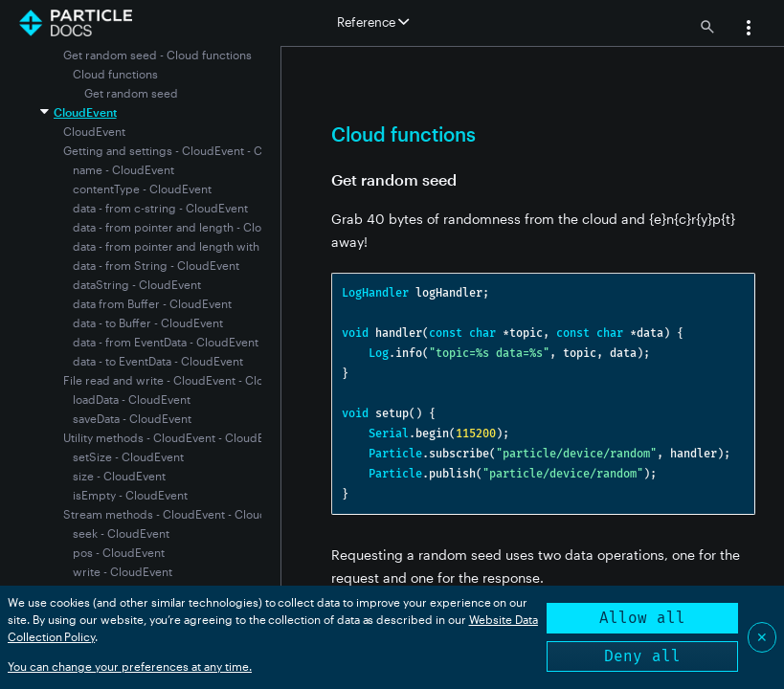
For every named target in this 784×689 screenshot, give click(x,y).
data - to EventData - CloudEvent (158, 361)
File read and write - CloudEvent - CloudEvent (185, 380)
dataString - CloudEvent (137, 284)
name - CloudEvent (123, 169)
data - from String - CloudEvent (156, 265)
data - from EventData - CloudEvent (166, 342)
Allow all (642, 618)
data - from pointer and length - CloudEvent (189, 227)
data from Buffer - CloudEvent (152, 303)
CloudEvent (85, 112)
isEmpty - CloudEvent (130, 495)
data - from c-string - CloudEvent (160, 208)
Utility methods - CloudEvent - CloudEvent (175, 437)
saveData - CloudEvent (132, 418)
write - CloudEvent (123, 571)
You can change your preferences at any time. (130, 666)
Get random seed (131, 93)
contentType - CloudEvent (142, 189)
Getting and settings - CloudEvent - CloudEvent (190, 150)
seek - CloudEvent (121, 533)
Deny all (642, 656)
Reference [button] (373, 22)
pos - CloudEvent (119, 552)
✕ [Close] (762, 637)
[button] (749, 30)
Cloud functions (115, 74)
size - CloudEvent (119, 476)
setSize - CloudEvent (128, 456)
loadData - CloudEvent (132, 399)
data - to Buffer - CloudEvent (148, 322)
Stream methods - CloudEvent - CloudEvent (180, 514)
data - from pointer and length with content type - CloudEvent (237, 246)
